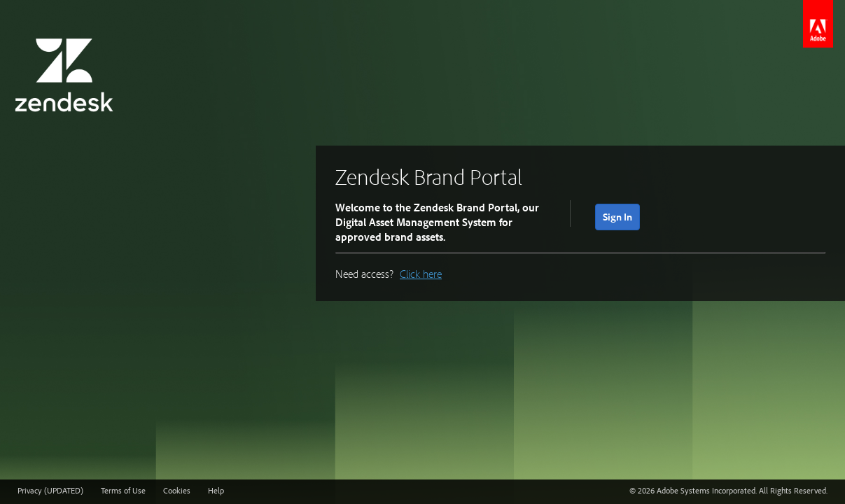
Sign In (617, 217)
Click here (421, 274)
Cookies (177, 490)
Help (216, 490)
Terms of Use (123, 490)
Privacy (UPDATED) (50, 490)
